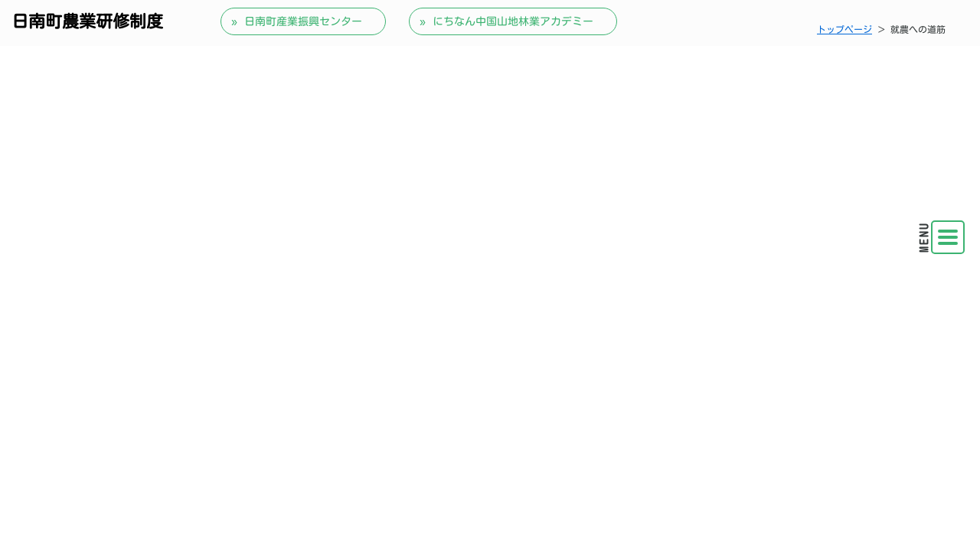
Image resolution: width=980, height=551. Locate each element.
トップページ (844, 29)
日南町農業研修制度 (87, 21)
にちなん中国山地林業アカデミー (513, 21)
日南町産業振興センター (303, 21)
